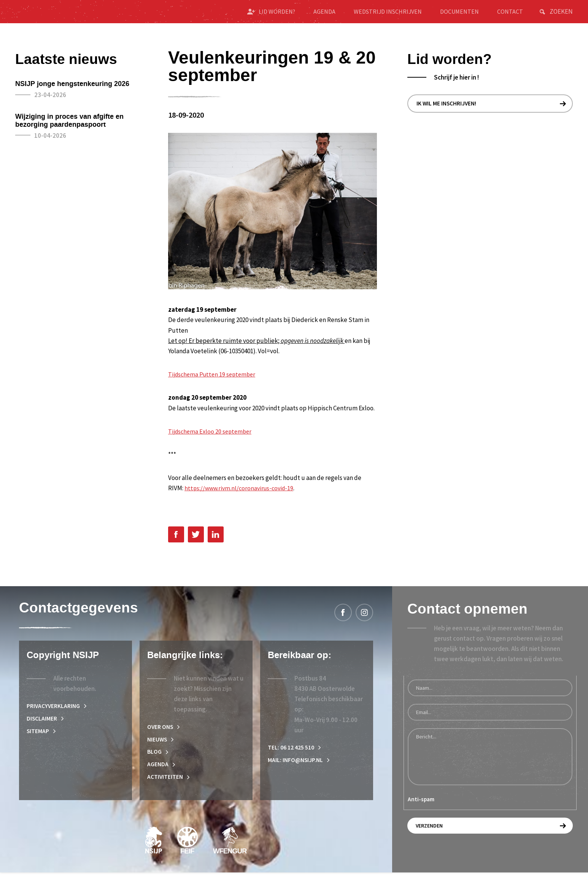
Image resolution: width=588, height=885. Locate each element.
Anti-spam (421, 808)
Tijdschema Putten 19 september (214, 382)
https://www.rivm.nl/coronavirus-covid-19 (241, 496)
